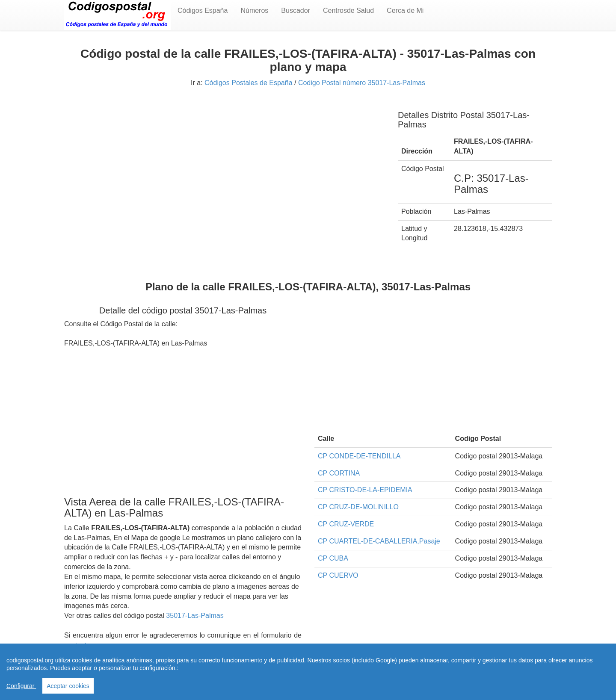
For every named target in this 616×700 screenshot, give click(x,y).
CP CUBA (333, 558)
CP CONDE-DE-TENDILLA (359, 456)
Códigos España (203, 10)
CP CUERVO (338, 575)
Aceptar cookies (68, 686)
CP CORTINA (339, 473)
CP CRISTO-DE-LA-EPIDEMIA (365, 490)
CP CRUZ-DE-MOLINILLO (358, 507)
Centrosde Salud (348, 10)
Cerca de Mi (405, 10)
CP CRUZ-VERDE (346, 524)
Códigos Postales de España (248, 83)
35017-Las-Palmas (195, 616)
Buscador (296, 10)
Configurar (21, 686)
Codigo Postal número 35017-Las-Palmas (362, 83)
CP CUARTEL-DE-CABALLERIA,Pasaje (379, 541)
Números (254, 10)
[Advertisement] (225, 162)
